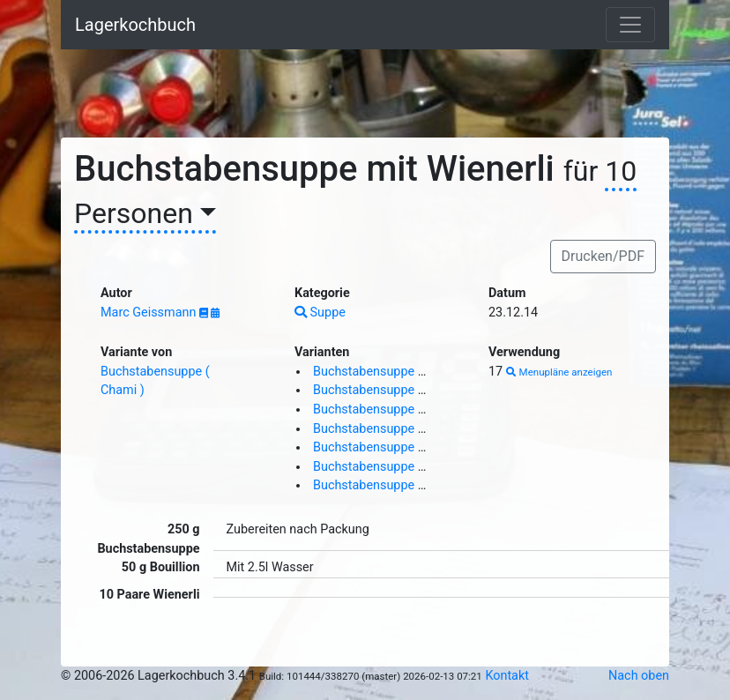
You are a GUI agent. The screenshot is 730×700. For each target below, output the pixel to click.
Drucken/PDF (603, 256)
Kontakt (507, 676)
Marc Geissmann (150, 313)
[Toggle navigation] (630, 25)
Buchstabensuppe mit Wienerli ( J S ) (417, 410)
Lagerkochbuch (135, 25)
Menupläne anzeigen (559, 372)
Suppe (320, 313)
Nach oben (639, 676)
